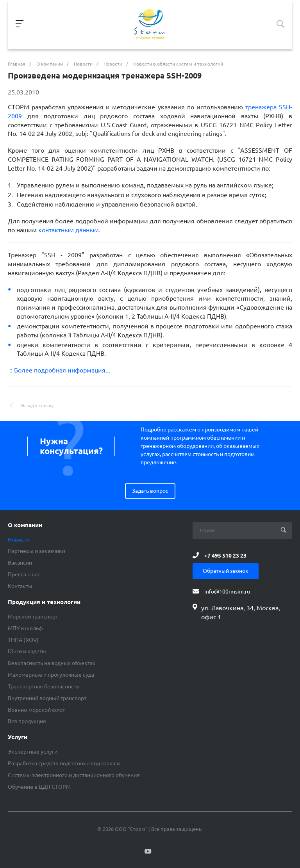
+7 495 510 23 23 (225, 555)
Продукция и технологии (44, 602)
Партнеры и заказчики (37, 551)
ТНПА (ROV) (23, 640)
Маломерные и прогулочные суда (51, 675)
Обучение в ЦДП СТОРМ (39, 787)
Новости (19, 540)
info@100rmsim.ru (227, 592)
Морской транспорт (33, 617)
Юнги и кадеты (27, 651)
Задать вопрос (150, 491)
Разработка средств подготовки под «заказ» (64, 763)
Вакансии (20, 563)
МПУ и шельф (25, 628)
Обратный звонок (226, 571)
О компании (25, 525)
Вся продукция (27, 721)
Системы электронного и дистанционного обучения (74, 775)
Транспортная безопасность (43, 686)
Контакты (20, 586)
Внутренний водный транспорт (47, 698)
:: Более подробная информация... (59, 370)
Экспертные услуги (33, 752)
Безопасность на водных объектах (52, 663)
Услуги (18, 737)
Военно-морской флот (36, 710)
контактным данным (69, 230)
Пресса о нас (24, 574)
